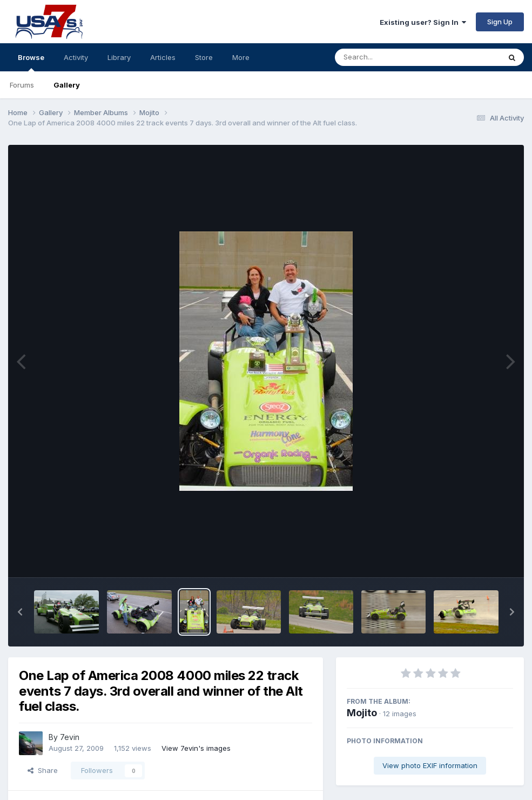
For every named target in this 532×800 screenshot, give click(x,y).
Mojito (362, 713)
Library (119, 57)
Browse (31, 62)
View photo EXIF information (430, 765)
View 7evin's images (196, 748)
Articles (163, 57)
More (241, 57)
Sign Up (500, 22)
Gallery (67, 85)
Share (43, 770)
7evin (70, 737)
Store (204, 57)
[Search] (388, 57)
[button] (20, 612)
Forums (22, 85)
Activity (76, 57)
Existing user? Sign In (423, 22)
